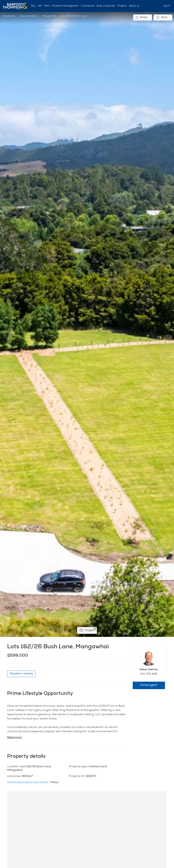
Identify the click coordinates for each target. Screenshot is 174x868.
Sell (40, 6)
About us (134, 6)
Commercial (88, 6)
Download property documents (28, 783)
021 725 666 (149, 674)
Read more (14, 738)
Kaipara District (29, 16)
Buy (33, 6)
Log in (167, 6)
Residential (9, 16)
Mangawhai (49, 16)
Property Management (65, 6)
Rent (47, 6)
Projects (122, 6)
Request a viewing (21, 674)
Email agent (149, 685)
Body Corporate (106, 6)
